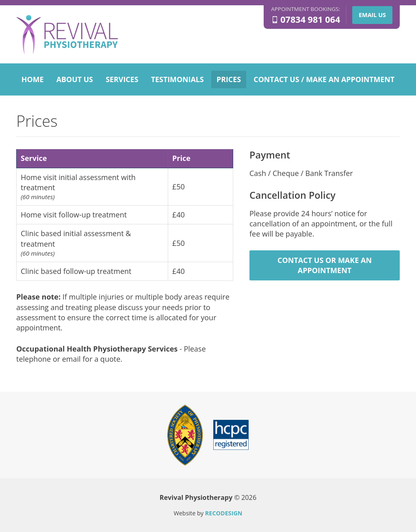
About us (75, 79)
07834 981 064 (310, 20)
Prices (229, 79)
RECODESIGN (224, 513)
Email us (372, 15)
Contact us (324, 79)
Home (33, 79)
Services (122, 79)
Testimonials (178, 79)
